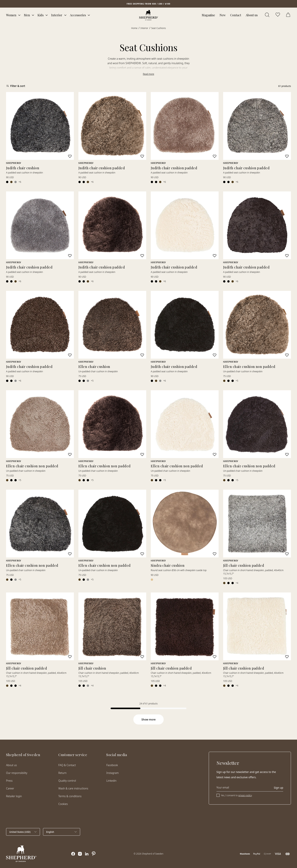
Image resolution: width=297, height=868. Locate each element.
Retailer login (14, 796)
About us (252, 15)
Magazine (208, 15)
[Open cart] (289, 15)
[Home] (149, 15)
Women (11, 15)
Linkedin (111, 781)
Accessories (78, 15)
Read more (148, 74)
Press (9, 781)
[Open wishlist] (278, 15)
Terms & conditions (70, 796)
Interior (57, 15)
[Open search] (267, 15)
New (223, 15)
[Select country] (23, 832)
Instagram (112, 773)
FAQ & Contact (67, 765)
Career (10, 788)
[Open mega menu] (19, 15)
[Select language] (62, 832)
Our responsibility (17, 773)
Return (62, 773)
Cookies (63, 804)
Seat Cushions (159, 28)
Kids (41, 15)
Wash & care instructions (73, 788)
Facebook (112, 765)
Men (27, 15)
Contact (236, 15)
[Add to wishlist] (70, 156)
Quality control (67, 781)
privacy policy (245, 795)
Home (134, 28)
